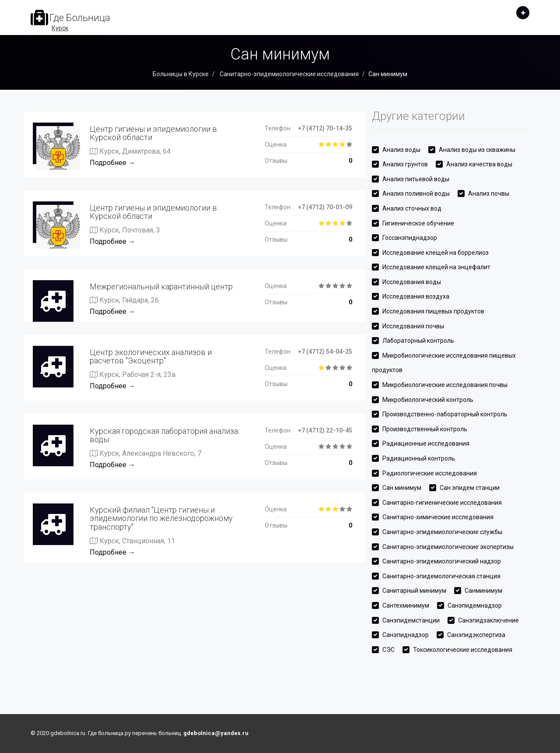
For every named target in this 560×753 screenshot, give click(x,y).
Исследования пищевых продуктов (433, 311)
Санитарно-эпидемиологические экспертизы (448, 547)
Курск (60, 28)
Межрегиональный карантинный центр (161, 287)
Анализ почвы (489, 194)
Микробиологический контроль (428, 400)
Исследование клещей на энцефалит (436, 267)
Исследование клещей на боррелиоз (436, 253)
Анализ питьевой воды (416, 179)
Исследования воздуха (416, 296)
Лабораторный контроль (418, 341)
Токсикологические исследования (463, 650)
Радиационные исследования (426, 443)
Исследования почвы (413, 326)
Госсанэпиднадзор (410, 238)
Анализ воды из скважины (477, 150)
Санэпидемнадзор (475, 605)
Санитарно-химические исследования (438, 517)
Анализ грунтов (405, 164)
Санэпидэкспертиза (476, 635)
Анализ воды (401, 150)
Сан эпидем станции (470, 488)
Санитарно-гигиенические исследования (442, 503)
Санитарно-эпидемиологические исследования (289, 74)
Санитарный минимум (414, 591)
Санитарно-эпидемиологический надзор (442, 561)
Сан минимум (402, 488)
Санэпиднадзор (406, 635)
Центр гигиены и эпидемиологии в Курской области (153, 133)
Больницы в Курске (181, 74)
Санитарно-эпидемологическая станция (441, 576)
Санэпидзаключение (488, 620)
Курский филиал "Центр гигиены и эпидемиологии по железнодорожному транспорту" (161, 519)
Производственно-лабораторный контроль (445, 414)
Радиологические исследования (430, 473)
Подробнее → (112, 163)
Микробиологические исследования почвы (445, 385)
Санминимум (483, 591)
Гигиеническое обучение (418, 223)
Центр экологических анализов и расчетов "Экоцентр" (151, 357)
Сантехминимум (406, 605)
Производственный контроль (425, 429)
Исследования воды (412, 282)
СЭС (388, 650)
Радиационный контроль (419, 458)
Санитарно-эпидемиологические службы (442, 532)
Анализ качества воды (479, 164)
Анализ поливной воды (416, 194)
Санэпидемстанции (411, 620)
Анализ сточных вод (412, 208)
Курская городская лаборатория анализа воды (164, 435)
